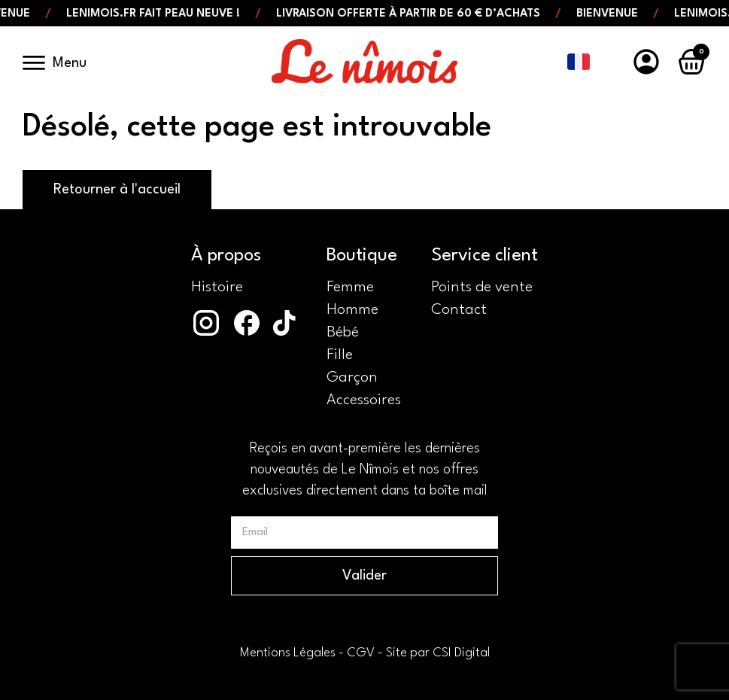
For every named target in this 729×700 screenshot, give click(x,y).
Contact (459, 310)
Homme (352, 310)
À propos (226, 256)
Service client (484, 256)
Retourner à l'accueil (117, 190)
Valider (364, 576)
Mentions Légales (288, 653)
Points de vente (482, 288)
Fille (340, 355)
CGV (361, 653)
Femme (350, 288)
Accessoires (364, 400)
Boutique (362, 256)
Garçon (352, 378)
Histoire (217, 288)
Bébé (343, 333)
